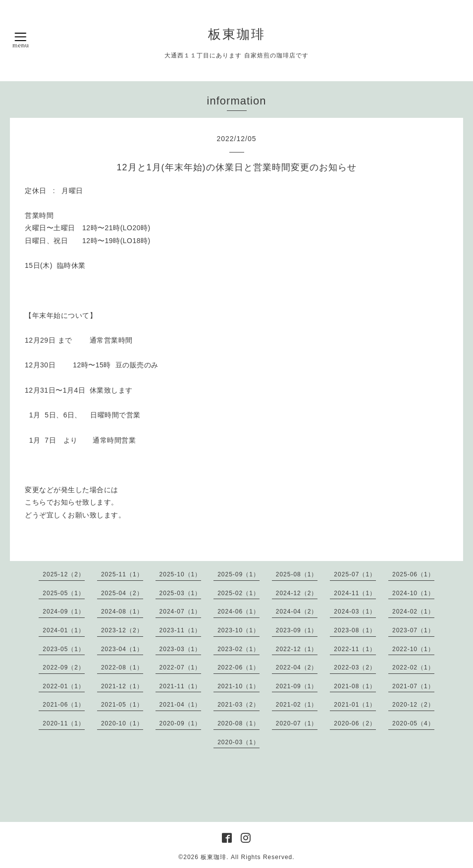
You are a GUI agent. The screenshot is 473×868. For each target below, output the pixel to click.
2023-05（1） (64, 649)
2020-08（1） (238, 723)
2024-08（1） (122, 612)
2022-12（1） (297, 649)
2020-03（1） (238, 742)
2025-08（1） (297, 574)
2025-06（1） (413, 574)
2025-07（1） (355, 574)
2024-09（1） (64, 612)
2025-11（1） (122, 574)
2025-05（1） (64, 593)
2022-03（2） (355, 667)
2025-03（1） (181, 593)
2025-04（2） (122, 593)
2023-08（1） (355, 630)
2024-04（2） (297, 612)
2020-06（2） (355, 723)
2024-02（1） (413, 612)
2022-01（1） (64, 686)
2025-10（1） (181, 574)
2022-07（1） (181, 667)
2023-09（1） (297, 630)
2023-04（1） (122, 649)
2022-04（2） (297, 667)
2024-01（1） (64, 630)
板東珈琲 (237, 34)
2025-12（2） (64, 574)
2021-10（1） (238, 686)
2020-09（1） (181, 723)
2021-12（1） (122, 686)
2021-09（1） (297, 686)
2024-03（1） (355, 612)
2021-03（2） (238, 705)
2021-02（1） (297, 705)
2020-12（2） (413, 705)
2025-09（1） (238, 574)
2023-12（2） (122, 630)
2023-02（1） (238, 649)
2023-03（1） (181, 649)
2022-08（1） (122, 667)
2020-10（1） (122, 723)
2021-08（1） (355, 686)
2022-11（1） (355, 649)
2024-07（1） (181, 612)
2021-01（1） (355, 705)
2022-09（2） (64, 667)
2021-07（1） (413, 686)
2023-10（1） (238, 630)
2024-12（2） (297, 593)
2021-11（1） (181, 686)
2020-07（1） (297, 723)
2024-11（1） (355, 593)
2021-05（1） (122, 705)
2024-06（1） (238, 612)
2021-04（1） (181, 705)
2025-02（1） (238, 593)
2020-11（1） (64, 723)
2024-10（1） (413, 593)
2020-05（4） (413, 723)
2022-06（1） (238, 667)
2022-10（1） (413, 649)
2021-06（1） (64, 705)
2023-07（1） (413, 630)
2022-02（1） (413, 667)
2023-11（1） (181, 630)
